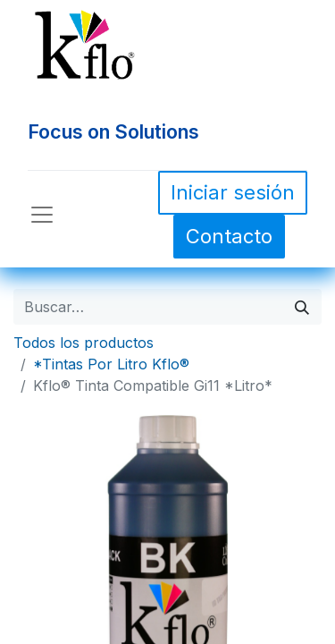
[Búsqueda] (302, 307)
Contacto (229, 236)
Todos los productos (84, 343)
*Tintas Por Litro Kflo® (111, 364)
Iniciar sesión (233, 192)
